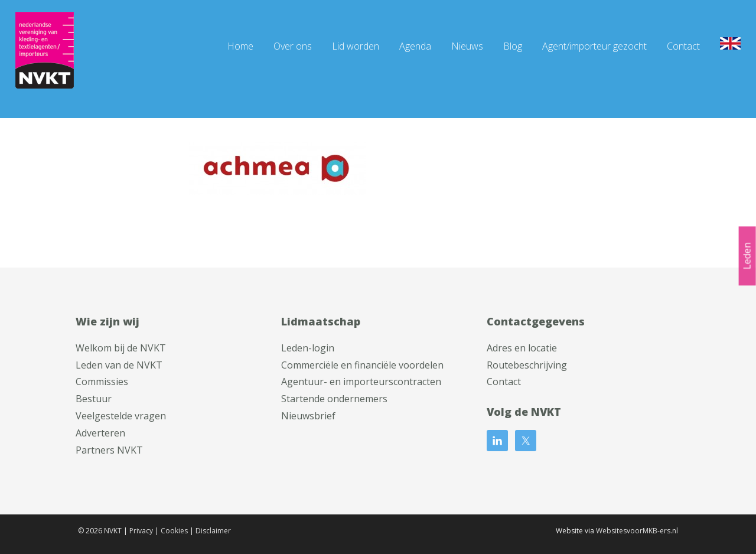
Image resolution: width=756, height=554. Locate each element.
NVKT (113, 531)
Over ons (293, 46)
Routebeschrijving (527, 365)
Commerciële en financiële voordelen (362, 365)
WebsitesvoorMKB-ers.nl (637, 531)
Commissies (102, 382)
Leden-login (308, 348)
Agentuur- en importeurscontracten (361, 382)
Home (240, 46)
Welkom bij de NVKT (121, 348)
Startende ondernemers (334, 399)
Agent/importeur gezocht (594, 46)
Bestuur (94, 399)
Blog (513, 46)
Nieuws (467, 46)
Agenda (415, 46)
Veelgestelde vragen (121, 416)
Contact (683, 46)
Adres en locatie (522, 348)
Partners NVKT (109, 450)
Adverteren (100, 433)
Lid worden (356, 46)
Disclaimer (213, 531)
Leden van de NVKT (119, 365)
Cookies (174, 531)
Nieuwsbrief (308, 416)
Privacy (141, 531)
